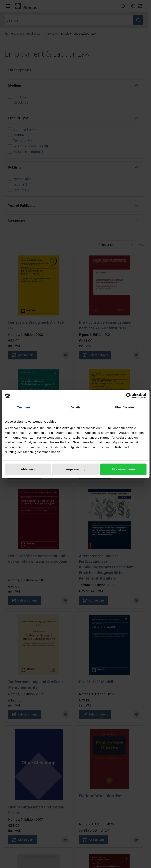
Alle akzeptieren (123, 469)
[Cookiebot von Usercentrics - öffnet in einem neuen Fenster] (129, 396)
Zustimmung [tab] (26, 407)
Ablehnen (28, 469)
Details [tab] (76, 407)
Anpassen (76, 469)
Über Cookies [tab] (125, 407)
